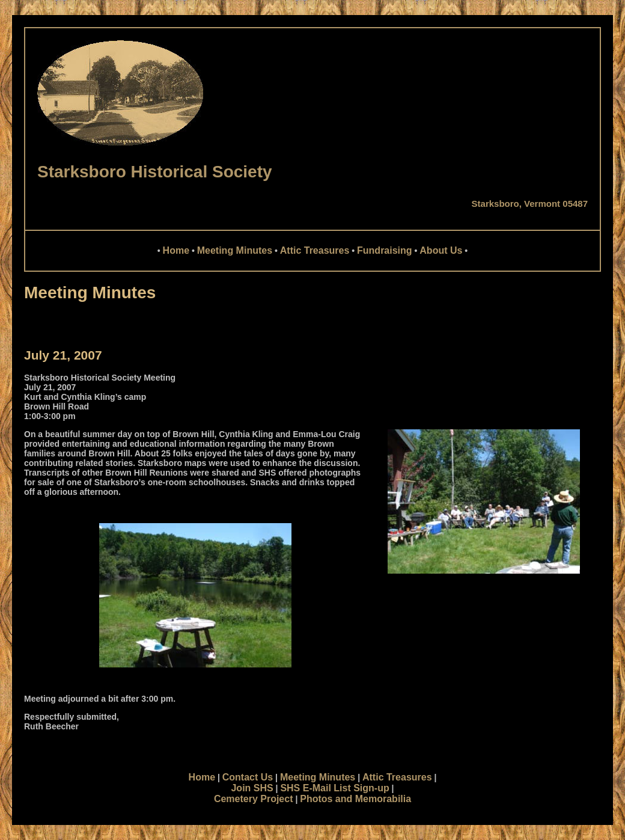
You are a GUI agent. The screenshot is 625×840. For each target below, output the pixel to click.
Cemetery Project (254, 799)
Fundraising (385, 250)
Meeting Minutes (235, 250)
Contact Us (248, 777)
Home (176, 250)
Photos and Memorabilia (355, 799)
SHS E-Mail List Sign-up (334, 788)
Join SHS (252, 788)
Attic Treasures (315, 250)
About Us (441, 250)
